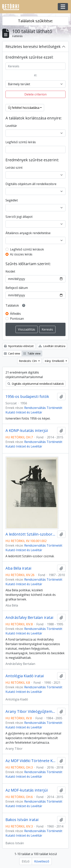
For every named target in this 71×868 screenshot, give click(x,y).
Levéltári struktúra (52, 346)
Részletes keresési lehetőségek (33, 46)
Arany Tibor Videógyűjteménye (31, 711)
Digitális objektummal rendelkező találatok (36, 384)
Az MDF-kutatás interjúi (27, 790)
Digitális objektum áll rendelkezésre (31, 184)
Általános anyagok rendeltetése (28, 233)
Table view (32, 353)
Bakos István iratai (22, 820)
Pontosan (17, 319)
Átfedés (15, 314)
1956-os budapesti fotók (27, 397)
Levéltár (11, 126)
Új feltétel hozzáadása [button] (24, 108)
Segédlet (12, 200)
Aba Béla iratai (18, 568)
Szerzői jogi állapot (19, 217)
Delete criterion (35, 94)
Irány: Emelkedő (55, 361)
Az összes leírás (21, 254)
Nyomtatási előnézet (19, 346)
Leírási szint (14, 168)
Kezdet (10, 271)
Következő (42, 861)
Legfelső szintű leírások (27, 249)
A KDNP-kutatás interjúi (27, 431)
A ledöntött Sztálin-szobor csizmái (31, 534)
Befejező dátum (17, 288)
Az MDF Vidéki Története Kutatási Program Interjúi (31, 761)
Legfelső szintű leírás (21, 142)
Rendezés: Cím (28, 361)
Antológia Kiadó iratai (25, 676)
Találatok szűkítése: (35, 21)
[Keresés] (35, 66)
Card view (12, 353)
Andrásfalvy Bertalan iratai (29, 618)
